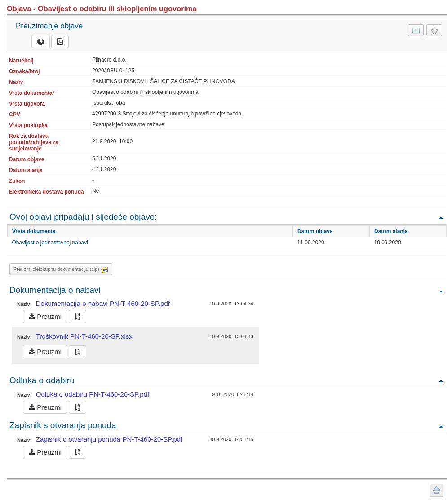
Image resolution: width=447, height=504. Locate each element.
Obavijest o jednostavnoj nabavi (50, 243)
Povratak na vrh (441, 218)
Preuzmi (45, 316)
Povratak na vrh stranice (436, 490)
